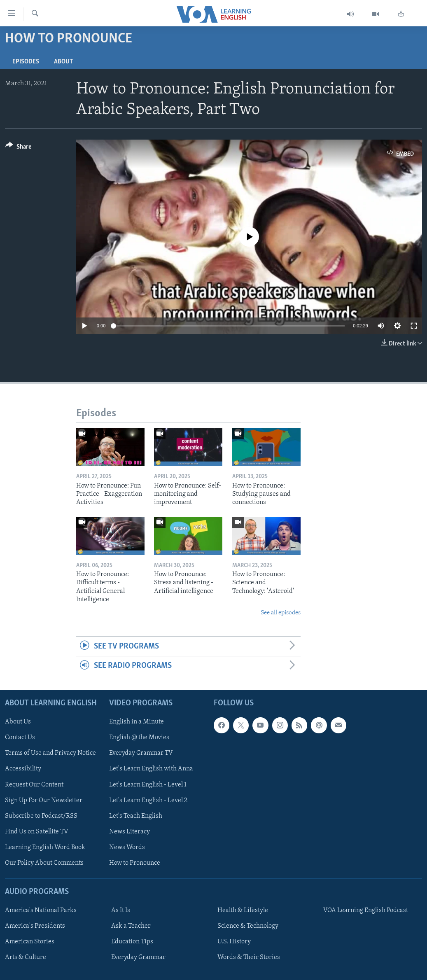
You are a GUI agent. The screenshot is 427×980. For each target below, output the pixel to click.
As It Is (121, 910)
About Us (18, 722)
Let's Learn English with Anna (151, 769)
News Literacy (129, 831)
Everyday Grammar (138, 957)
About (63, 62)
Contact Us (20, 737)
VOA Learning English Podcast (366, 910)
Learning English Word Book (45, 847)
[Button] (18, 148)
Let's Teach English (136, 816)
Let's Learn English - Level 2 (148, 800)
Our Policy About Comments (44, 863)
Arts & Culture (26, 957)
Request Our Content (34, 784)
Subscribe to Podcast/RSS (41, 816)
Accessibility (23, 769)
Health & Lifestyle (243, 910)
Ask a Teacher (131, 926)
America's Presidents (35, 926)
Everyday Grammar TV (141, 753)
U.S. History (234, 942)
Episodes (26, 62)
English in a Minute (136, 722)
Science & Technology (248, 926)
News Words (127, 847)
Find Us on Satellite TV (37, 831)
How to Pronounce (135, 863)
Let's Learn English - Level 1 (148, 784)
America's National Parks (41, 910)
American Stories (30, 942)
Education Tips (132, 942)
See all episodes (281, 613)
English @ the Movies (139, 737)
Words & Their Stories (249, 957)
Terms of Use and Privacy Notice (50, 753)
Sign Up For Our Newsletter (44, 800)
